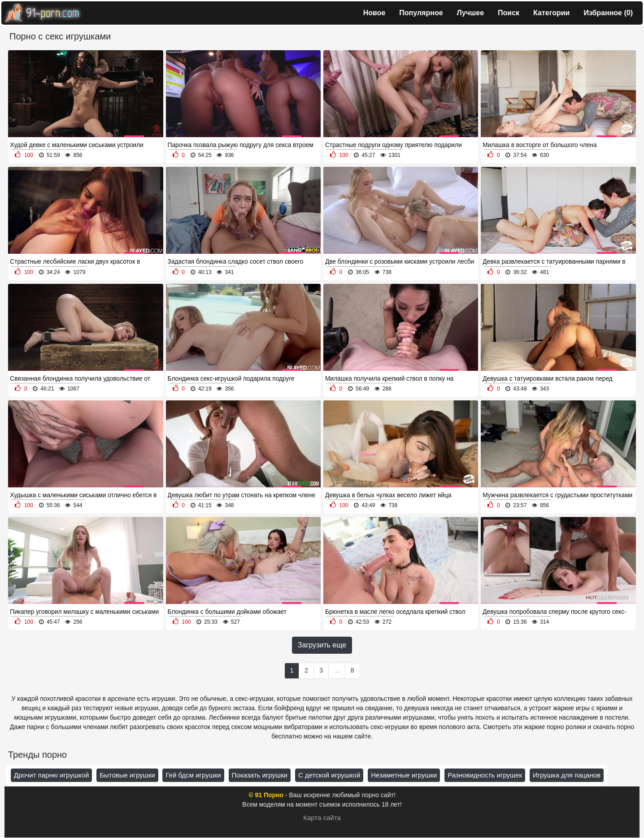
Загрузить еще (322, 645)
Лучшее (471, 13)
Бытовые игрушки (127, 775)
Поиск (509, 13)
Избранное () (608, 13)
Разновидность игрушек (485, 775)
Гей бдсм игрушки (193, 775)
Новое (374, 13)
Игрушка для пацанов (567, 775)
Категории (551, 13)
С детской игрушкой (329, 775)
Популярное (421, 13)
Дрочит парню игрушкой (51, 775)
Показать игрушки (260, 775)
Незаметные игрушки (404, 775)
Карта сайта (322, 818)
